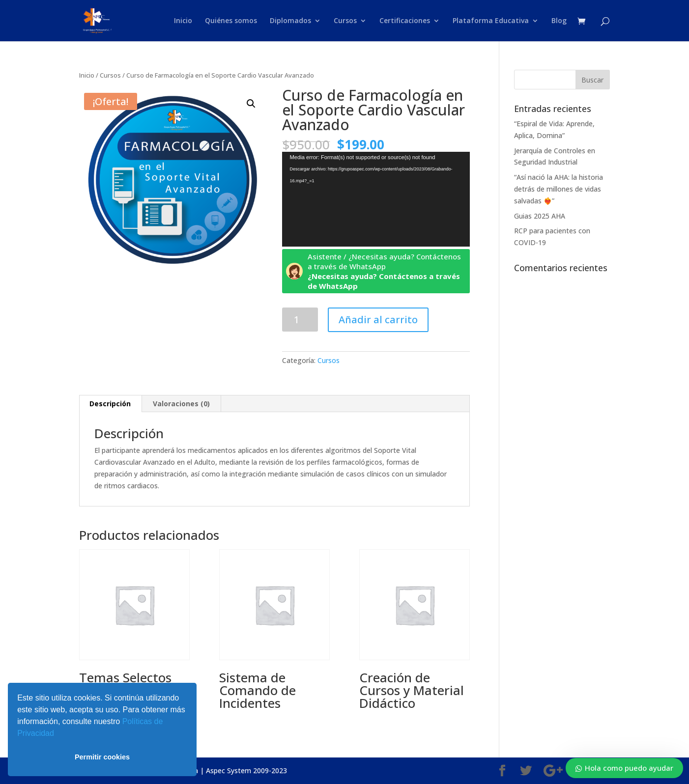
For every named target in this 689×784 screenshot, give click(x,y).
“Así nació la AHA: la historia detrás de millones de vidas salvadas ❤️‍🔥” (559, 189)
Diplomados (290, 21)
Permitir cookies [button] (102, 757)
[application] (376, 199)
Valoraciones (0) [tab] (181, 404)
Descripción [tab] (110, 404)
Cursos (345, 21)
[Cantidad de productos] (300, 320)
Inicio (183, 21)
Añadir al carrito (378, 320)
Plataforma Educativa (491, 21)
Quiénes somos (231, 21)
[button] (57, 734)
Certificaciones (405, 21)
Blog (559, 21)
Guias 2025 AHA (540, 216)
